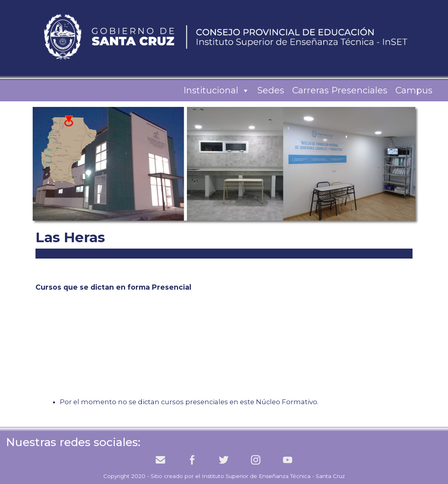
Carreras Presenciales (340, 90)
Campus (414, 90)
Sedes (271, 90)
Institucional (216, 91)
